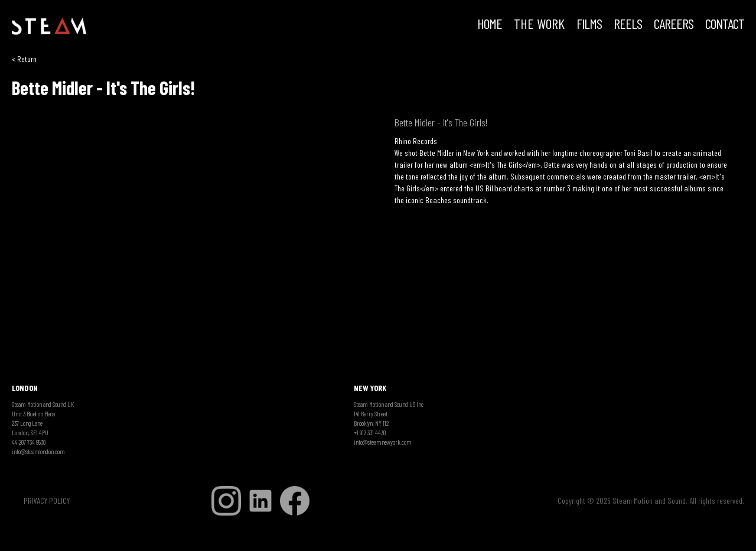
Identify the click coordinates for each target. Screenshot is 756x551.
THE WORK (539, 25)
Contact (725, 25)
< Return (24, 59)
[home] (49, 27)
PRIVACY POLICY (47, 501)
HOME (490, 25)
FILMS (589, 25)
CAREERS (674, 25)
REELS (628, 25)
